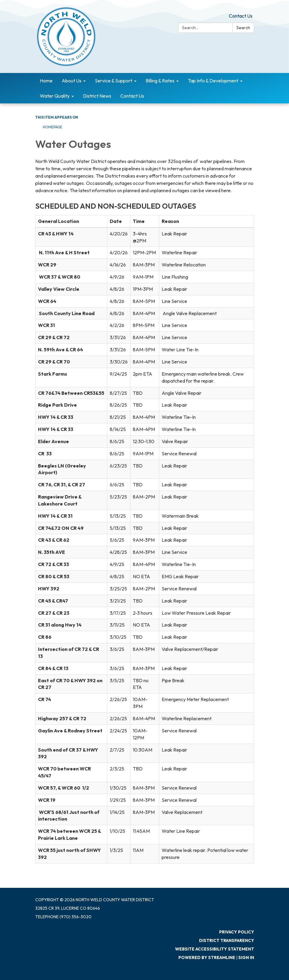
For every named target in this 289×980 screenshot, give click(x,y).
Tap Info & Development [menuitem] (213, 81)
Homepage (53, 127)
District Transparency (227, 940)
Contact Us (241, 16)
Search (243, 28)
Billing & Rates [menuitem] (160, 81)
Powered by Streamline (207, 957)
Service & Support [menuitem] (114, 81)
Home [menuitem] (46, 81)
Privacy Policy (237, 932)
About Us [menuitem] (72, 81)
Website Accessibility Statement (215, 949)
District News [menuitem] (97, 96)
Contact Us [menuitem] (132, 96)
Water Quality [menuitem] (55, 96)
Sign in (246, 957)
